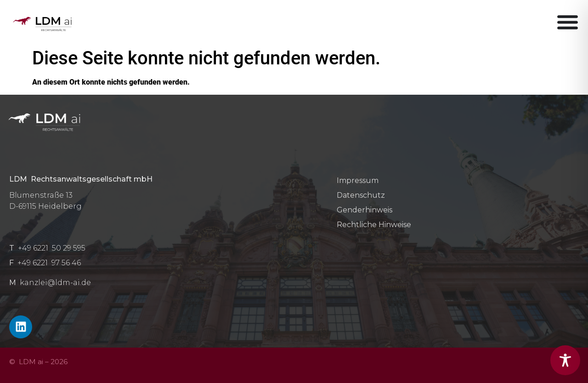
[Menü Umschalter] (568, 22)
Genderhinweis (365, 210)
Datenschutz (361, 195)
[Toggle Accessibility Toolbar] (565, 360)
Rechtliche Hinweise (374, 225)
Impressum (358, 180)
